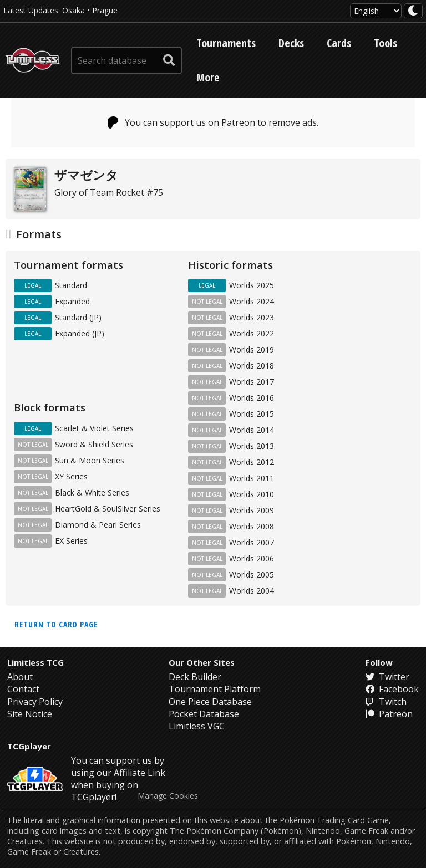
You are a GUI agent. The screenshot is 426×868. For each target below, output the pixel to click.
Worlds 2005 (252, 575)
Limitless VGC (197, 726)
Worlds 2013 (252, 446)
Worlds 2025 (252, 285)
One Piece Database (210, 702)
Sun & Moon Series (90, 460)
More (208, 77)
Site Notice (30, 714)
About (20, 677)
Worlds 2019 (252, 349)
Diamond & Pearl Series (98, 525)
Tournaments (226, 43)
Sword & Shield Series (94, 444)
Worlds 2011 (252, 478)
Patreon (389, 714)
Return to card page (56, 624)
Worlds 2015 (252, 414)
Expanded (72, 301)
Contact (23, 689)
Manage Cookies (168, 796)
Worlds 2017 (252, 382)
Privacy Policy (35, 702)
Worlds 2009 (252, 510)
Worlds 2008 (252, 526)
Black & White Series (92, 492)
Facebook (392, 689)
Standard (71, 285)
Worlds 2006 (252, 558)
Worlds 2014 (252, 430)
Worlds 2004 (252, 591)
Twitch (386, 702)
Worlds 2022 (252, 333)
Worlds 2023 (252, 317)
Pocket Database (204, 714)
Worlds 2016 (252, 398)
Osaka (73, 10)
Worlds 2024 (252, 301)
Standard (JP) (78, 317)
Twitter (387, 677)
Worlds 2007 (252, 542)
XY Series (71, 476)
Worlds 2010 (252, 494)
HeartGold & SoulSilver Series (108, 509)
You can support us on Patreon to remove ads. (213, 122)
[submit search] (169, 60)
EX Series (71, 541)
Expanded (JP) (80, 333)
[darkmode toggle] (413, 11)
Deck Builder (195, 677)
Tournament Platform (215, 689)
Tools (386, 43)
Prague (105, 10)
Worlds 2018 (252, 366)
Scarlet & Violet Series (94, 428)
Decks (291, 43)
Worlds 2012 (252, 462)
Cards (339, 43)
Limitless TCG (35, 662)
